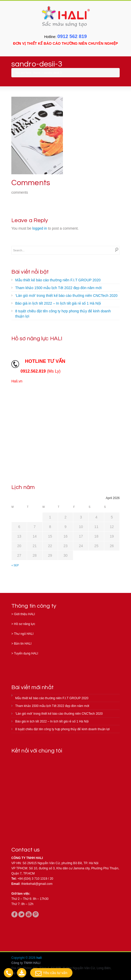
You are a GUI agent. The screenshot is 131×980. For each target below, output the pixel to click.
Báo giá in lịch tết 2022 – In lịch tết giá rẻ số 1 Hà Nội (58, 303)
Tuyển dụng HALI (26, 653)
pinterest (36, 914)
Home (37, 73)
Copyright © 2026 (24, 958)
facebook (14, 914)
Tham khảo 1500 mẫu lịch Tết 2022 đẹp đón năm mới (58, 288)
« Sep (15, 565)
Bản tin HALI (23, 644)
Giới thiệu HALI (24, 614)
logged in (40, 228)
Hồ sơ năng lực (24, 624)
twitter (21, 914)
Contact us (26, 850)
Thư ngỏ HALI (24, 634)
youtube (29, 914)
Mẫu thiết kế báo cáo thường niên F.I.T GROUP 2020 (58, 280)
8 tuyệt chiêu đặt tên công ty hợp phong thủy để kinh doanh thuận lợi (63, 314)
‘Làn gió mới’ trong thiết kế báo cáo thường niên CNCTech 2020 (66, 296)
